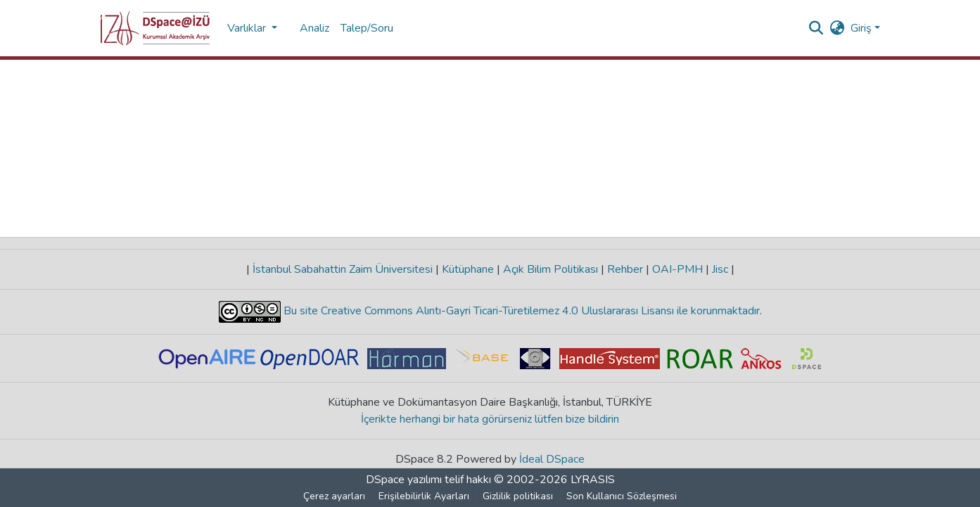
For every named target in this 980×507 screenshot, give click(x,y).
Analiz (314, 28)
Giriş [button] (863, 28)
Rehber (625, 269)
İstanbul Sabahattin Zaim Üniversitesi (343, 269)
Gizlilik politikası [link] (518, 496)
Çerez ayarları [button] (334, 496)
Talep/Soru (367, 28)
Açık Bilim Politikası (551, 269)
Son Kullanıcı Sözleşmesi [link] (622, 496)
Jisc (720, 269)
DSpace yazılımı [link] (404, 480)
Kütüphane (468, 269)
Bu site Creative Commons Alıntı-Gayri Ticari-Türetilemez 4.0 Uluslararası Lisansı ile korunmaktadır (520, 311)
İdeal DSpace (552, 459)
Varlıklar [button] (248, 28)
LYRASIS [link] (593, 480)
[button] (155, 28)
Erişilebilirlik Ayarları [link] (424, 496)
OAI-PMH (677, 269)
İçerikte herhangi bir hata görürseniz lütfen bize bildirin (490, 419)
